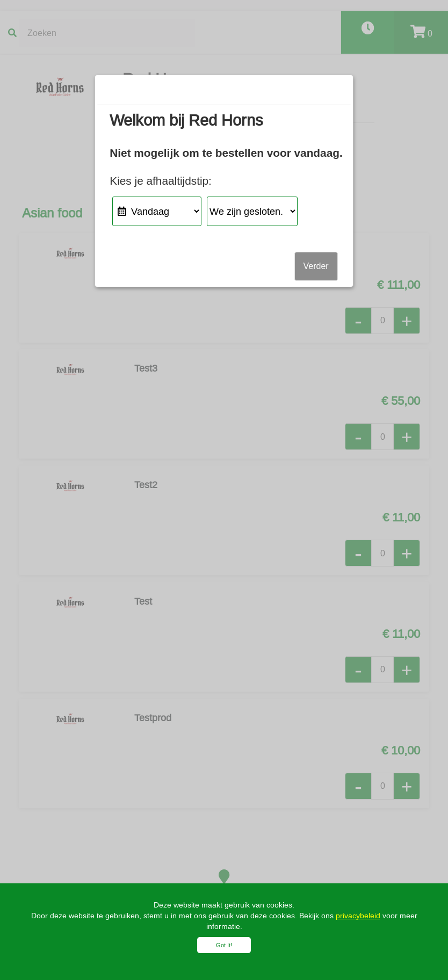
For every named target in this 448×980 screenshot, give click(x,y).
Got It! (224, 945)
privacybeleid (358, 916)
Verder (316, 266)
